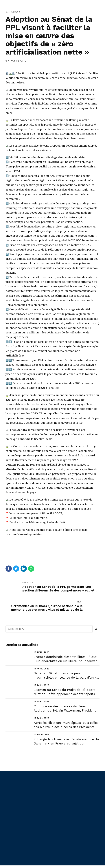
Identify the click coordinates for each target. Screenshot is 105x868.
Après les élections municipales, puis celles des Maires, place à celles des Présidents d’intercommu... (66, 725)
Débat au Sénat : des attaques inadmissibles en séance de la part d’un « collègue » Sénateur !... (65, 676)
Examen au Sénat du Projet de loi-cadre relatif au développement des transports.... (66, 692)
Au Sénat (13, 12)
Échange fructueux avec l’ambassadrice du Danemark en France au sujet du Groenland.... (66, 741)
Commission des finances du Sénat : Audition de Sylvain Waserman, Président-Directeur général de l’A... (66, 709)
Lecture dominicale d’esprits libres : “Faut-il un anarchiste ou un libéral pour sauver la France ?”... (66, 659)
